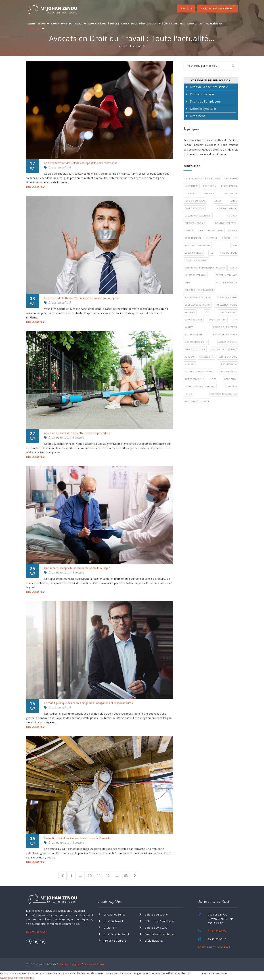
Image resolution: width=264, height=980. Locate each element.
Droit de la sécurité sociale (66, 437)
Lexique (187, 8)
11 (99, 876)
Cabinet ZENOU (36, 24)
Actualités (34, 29)
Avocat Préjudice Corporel (166, 24)
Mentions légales (70, 964)
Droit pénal (198, 116)
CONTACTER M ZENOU (218, 7)
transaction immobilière (202, 24)
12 (108, 876)
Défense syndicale (203, 109)
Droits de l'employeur (206, 101)
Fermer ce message (214, 973)
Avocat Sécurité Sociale (104, 24)
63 (126, 876)
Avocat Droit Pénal (134, 24)
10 (90, 876)
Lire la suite (35, 187)
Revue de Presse (95, 964)
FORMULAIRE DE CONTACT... (215, 947)
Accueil (123, 46)
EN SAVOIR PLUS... (37, 932)
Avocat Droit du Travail (67, 24)
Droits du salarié (60, 167)
